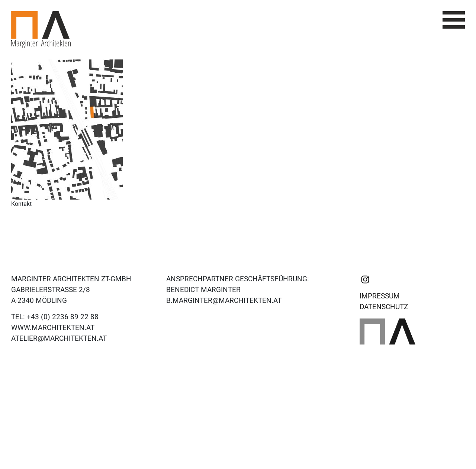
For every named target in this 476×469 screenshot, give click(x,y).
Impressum (380, 296)
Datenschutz (384, 307)
